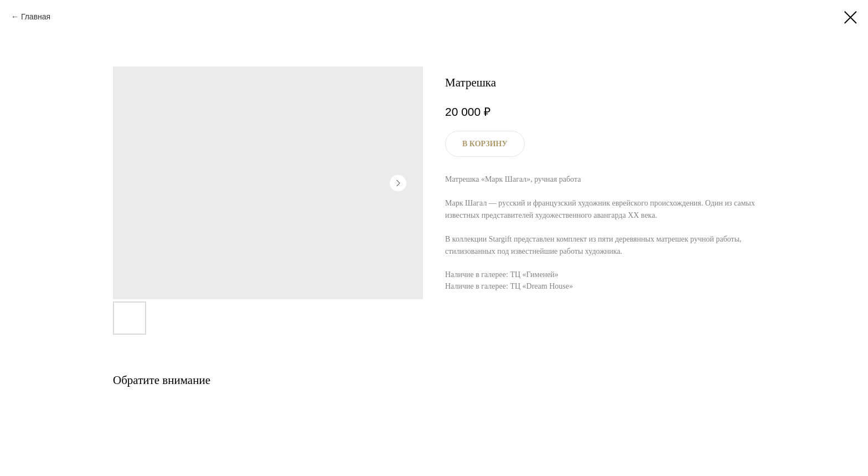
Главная (36, 17)
